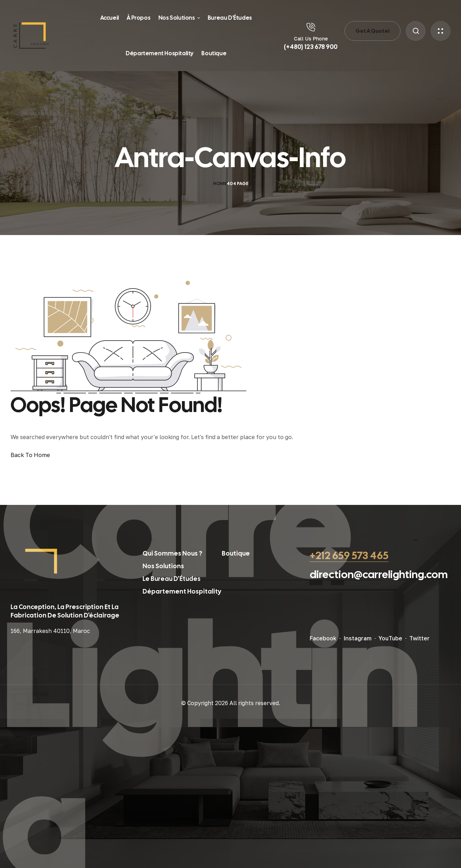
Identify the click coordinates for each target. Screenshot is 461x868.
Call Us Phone (311, 39)
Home (220, 183)
